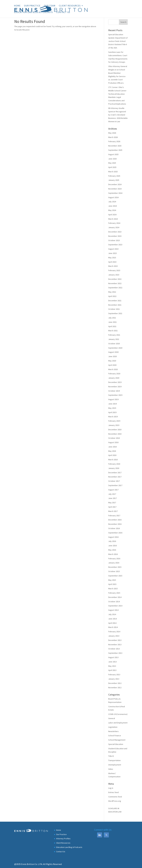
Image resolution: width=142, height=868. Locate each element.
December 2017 (115, 473)
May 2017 (112, 503)
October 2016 (114, 528)
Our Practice (32, 6)
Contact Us (63, 12)
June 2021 (112, 322)
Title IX (111, 756)
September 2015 (115, 576)
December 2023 (115, 232)
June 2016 (112, 546)
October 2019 (114, 391)
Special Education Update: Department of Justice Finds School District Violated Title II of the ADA (118, 41)
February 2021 (114, 335)
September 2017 (115, 485)
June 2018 (112, 447)
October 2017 (114, 481)
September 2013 (115, 653)
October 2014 (114, 602)
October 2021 (114, 309)
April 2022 (112, 296)
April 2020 (112, 365)
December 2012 (115, 683)
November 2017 (115, 477)
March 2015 (113, 589)
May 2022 (112, 292)
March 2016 (113, 554)
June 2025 (112, 159)
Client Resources (70, 6)
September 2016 (115, 533)
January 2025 (114, 180)
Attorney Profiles (63, 839)
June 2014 (112, 619)
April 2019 (112, 412)
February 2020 (114, 374)
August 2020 (113, 352)
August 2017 (113, 490)
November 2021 (115, 305)
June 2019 (112, 404)
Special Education (116, 744)
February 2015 (114, 593)
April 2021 (112, 326)
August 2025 (113, 154)
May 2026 (112, 133)
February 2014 (114, 632)
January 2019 (114, 425)
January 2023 (114, 275)
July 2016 (112, 541)
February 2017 (114, 516)
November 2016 (115, 524)
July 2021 (112, 318)
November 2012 (115, 688)
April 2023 (112, 262)
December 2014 (115, 597)
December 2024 (115, 184)
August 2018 (113, 442)
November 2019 (115, 387)
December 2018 (115, 430)
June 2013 (112, 662)
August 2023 (113, 249)
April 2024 (112, 215)
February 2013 (114, 675)
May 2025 (112, 163)
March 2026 (113, 137)
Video (111, 769)
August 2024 (113, 197)
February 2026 (114, 141)
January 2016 (114, 563)
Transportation (114, 760)
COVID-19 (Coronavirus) (118, 714)
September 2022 (115, 288)
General (112, 718)
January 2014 (114, 636)
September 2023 (115, 245)
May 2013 (112, 666)
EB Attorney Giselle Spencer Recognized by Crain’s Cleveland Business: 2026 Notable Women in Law (118, 115)
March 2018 (113, 460)
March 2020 (113, 369)
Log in (111, 788)
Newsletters (113, 731)
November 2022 (115, 283)
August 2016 (113, 537)
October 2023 (114, 240)
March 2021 (113, 331)
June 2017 (112, 498)
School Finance (115, 736)
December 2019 (115, 382)
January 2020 (114, 378)
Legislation (113, 727)
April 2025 (112, 167)
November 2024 (115, 189)
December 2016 (115, 520)
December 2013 (115, 640)
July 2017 (112, 494)
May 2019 (112, 408)
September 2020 (115, 348)
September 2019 (115, 395)
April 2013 (112, 670)
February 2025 (114, 176)
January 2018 (114, 468)
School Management (117, 740)
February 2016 (114, 559)
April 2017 (112, 507)
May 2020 (112, 361)
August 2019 (113, 399)
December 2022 (115, 279)
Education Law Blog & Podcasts (33, 12)
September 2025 (115, 150)
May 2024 (112, 210)
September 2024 (115, 193)
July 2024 (112, 202)
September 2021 (115, 313)
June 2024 (112, 206)
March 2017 (113, 511)
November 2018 (115, 434)
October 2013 (114, 649)
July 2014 (112, 614)
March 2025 (113, 172)
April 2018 (112, 455)
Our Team (50, 6)
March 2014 (113, 627)
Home (17, 6)
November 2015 (115, 567)
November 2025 (115, 146)
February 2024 (114, 223)
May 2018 (112, 451)
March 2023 (113, 266)
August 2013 (113, 657)
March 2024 (113, 219)
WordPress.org (115, 801)
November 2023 (115, 236)
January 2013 (114, 679)
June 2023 (112, 253)
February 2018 (114, 464)
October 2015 (114, 571)
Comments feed (115, 797)
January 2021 (114, 339)
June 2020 (112, 356)
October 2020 (114, 344)
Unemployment (115, 765)
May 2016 (112, 550)
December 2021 (115, 301)
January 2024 (114, 227)
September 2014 (115, 606)
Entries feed (113, 792)
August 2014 (113, 610)
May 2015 (112, 580)
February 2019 (114, 421)
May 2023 (112, 258)
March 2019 (113, 417)
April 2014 (112, 623)
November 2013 (115, 645)
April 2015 (112, 584)
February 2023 (114, 270)
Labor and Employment (118, 723)
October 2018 (114, 438)
